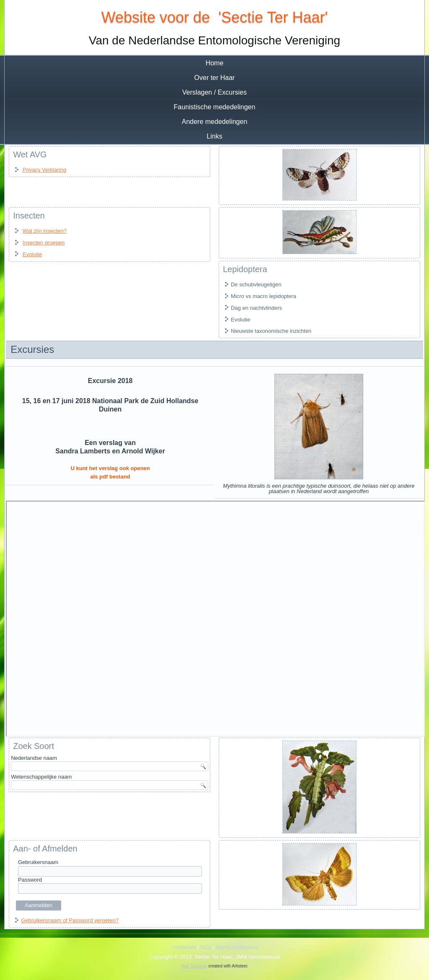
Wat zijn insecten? (45, 231)
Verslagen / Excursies (214, 92)
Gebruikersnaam (38, 862)
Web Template (194, 966)
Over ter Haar (215, 78)
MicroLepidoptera (237, 947)
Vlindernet (184, 947)
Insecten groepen (44, 243)
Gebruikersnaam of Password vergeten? (70, 920)
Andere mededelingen (215, 122)
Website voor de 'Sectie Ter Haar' (215, 17)
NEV (206, 947)
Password (30, 880)
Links (214, 136)
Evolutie (32, 254)
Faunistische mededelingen (215, 107)
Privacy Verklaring (44, 170)
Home (215, 63)
